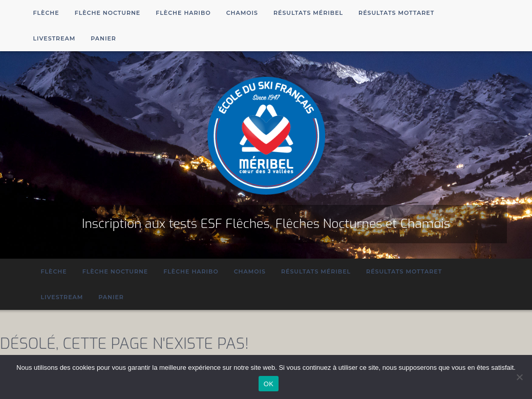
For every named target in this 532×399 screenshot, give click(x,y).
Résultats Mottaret (396, 13)
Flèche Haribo (183, 13)
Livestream (55, 38)
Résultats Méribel (308, 13)
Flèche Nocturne (108, 13)
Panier (103, 38)
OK (269, 384)
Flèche (46, 13)
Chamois (242, 13)
